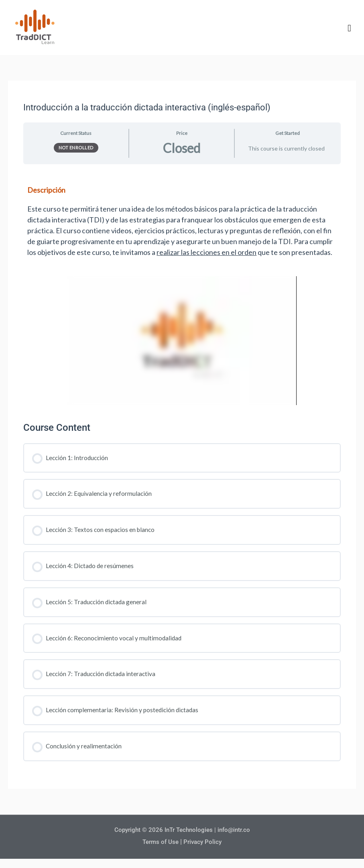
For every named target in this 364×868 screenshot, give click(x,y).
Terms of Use (160, 843)
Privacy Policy (204, 843)
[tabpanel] (182, 290)
